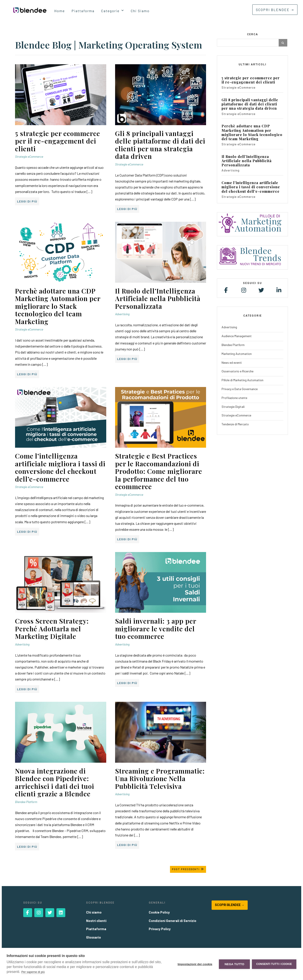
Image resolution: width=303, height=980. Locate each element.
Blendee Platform (26, 802)
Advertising (122, 314)
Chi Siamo (140, 11)
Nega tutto (234, 964)
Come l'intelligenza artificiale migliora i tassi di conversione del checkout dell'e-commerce (251, 187)
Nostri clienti (96, 921)
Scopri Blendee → (230, 905)
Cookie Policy (159, 912)
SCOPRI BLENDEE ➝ (275, 10)
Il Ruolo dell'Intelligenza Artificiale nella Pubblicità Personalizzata (247, 161)
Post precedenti (188, 869)
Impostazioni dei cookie (195, 964)
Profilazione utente (234, 398)
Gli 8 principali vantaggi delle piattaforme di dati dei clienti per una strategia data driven (250, 104)
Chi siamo (94, 912)
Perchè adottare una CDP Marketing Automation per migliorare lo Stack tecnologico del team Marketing (252, 132)
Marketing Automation (237, 354)
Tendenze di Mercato (235, 424)
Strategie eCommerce (29, 157)
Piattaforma (83, 11)
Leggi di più (27, 201)
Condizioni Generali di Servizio (173, 921)
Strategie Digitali (233, 407)
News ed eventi (232, 363)
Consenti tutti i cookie (274, 964)
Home (60, 11)
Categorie (110, 11)
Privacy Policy (160, 929)
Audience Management (237, 336)
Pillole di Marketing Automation (242, 380)
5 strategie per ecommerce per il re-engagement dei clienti (251, 80)
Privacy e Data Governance (240, 389)
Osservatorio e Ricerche (237, 371)
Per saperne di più (33, 972)
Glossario (94, 937)
